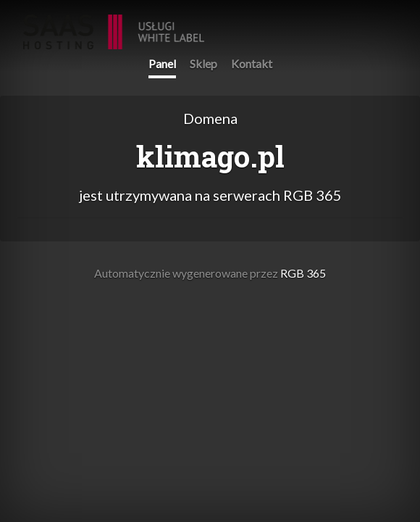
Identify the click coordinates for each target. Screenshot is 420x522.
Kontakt (252, 63)
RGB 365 (114, 24)
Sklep (203, 63)
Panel (162, 63)
